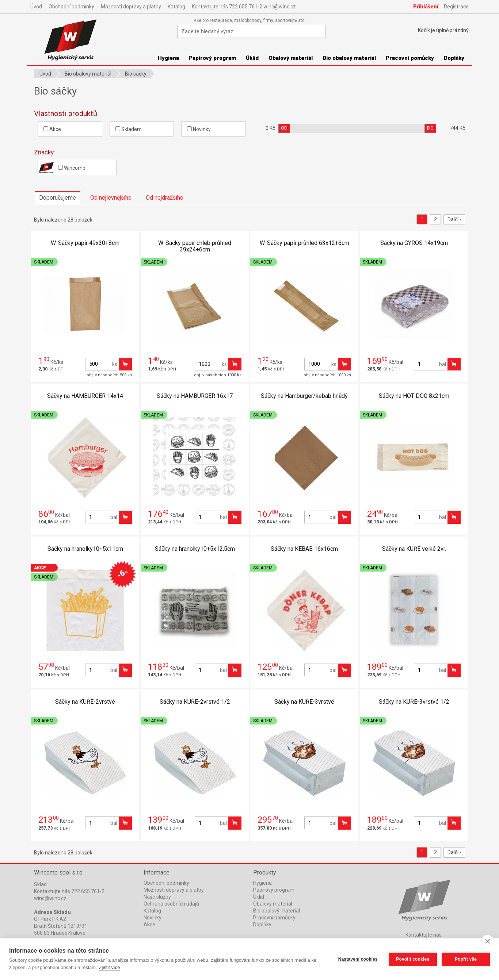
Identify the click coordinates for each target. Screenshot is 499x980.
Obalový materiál (291, 58)
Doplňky (454, 58)
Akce (52, 129)
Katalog (176, 7)
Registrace (456, 7)
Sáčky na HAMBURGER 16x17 (195, 396)
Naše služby (157, 897)
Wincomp (62, 168)
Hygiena (168, 58)
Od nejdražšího (165, 198)
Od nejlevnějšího (111, 198)
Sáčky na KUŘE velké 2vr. (414, 549)
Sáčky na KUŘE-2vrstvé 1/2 (195, 702)
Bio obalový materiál (349, 58)
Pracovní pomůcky (410, 58)
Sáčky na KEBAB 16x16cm (304, 549)
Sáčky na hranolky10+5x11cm (85, 549)
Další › (454, 219)
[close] (487, 941)
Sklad (40, 884)
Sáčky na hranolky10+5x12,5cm (195, 549)
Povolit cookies (412, 959)
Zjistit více (110, 967)
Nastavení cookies (358, 959)
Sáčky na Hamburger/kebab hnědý (304, 396)
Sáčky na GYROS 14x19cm (414, 243)
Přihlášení (426, 7)
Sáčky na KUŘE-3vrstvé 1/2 (414, 702)
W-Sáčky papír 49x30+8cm (85, 243)
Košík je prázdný (443, 30)
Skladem (129, 129)
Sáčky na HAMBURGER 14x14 (85, 396)
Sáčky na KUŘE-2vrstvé (85, 702)
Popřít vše (466, 959)
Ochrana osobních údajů (171, 904)
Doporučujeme (58, 198)
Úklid (252, 58)
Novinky (199, 129)
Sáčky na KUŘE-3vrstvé (304, 702)
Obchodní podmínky (71, 7)
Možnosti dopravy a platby (131, 7)
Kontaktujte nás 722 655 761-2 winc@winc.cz (244, 7)
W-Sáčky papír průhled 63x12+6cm (304, 243)
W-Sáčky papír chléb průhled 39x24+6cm (195, 246)
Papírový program (212, 58)
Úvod (36, 7)
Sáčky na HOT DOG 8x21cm (414, 396)
